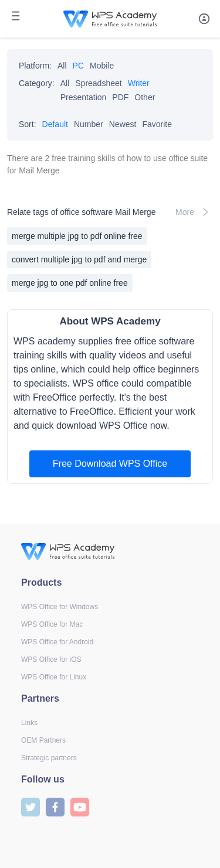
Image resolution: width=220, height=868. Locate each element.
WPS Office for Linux (54, 677)
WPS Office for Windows (60, 607)
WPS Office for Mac (52, 624)
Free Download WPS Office (110, 464)
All (62, 66)
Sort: (28, 124)
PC (78, 66)
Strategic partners (49, 758)
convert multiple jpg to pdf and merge (79, 259)
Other (145, 97)
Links (29, 723)
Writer (139, 83)
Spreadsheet (98, 83)
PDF (120, 97)
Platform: (35, 66)
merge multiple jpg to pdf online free (77, 236)
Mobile (102, 66)
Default (55, 124)
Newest (123, 124)
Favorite (157, 124)
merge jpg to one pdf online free (70, 283)
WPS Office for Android (57, 642)
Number (89, 124)
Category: (37, 83)
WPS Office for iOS (51, 659)
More (194, 212)
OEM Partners (43, 740)
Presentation (84, 97)
